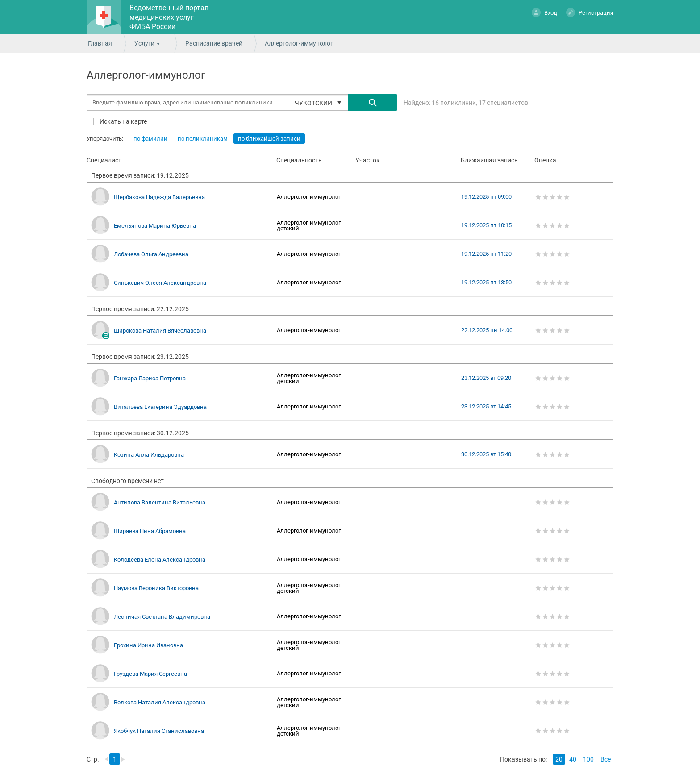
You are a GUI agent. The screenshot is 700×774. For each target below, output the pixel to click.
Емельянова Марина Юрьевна (155, 226)
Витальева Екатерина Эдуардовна (160, 407)
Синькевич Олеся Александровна (160, 283)
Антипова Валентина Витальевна (160, 502)
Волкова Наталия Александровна (160, 702)
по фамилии (150, 139)
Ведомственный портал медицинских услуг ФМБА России (169, 17)
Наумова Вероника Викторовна (156, 588)
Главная (100, 43)
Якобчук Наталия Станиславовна (159, 731)
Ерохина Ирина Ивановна (148, 645)
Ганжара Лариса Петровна (150, 378)
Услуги (144, 43)
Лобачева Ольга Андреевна (151, 254)
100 (588, 759)
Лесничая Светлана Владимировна (162, 617)
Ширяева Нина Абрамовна (150, 531)
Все (606, 759)
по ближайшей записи (269, 139)
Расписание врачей (214, 43)
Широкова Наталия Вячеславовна (160, 331)
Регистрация (590, 12)
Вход (544, 12)
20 (559, 759)
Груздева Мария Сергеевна (150, 674)
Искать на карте (123, 121)
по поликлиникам (203, 139)
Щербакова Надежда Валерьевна (159, 197)
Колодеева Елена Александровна (160, 560)
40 (573, 759)
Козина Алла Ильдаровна (149, 455)
